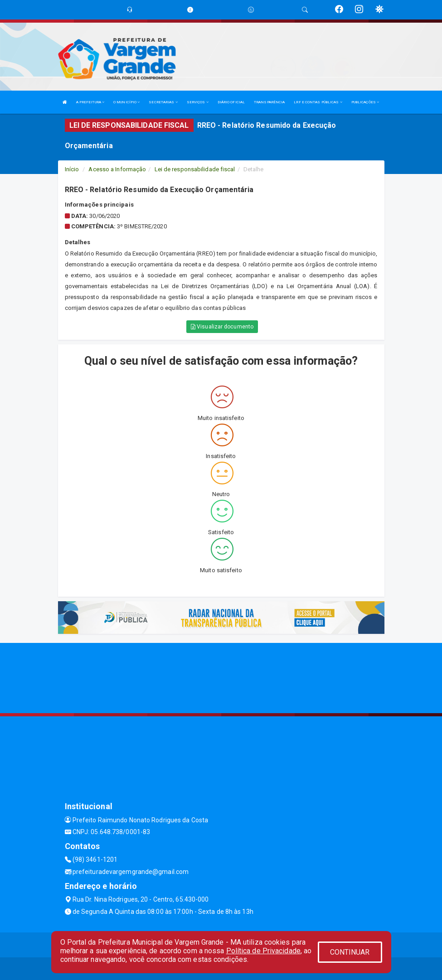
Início (72, 169)
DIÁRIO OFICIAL (231, 102)
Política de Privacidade (263, 951)
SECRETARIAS (163, 102)
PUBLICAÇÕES (365, 102)
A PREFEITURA (90, 102)
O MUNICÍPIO (126, 102)
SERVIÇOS (198, 102)
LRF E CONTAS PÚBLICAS (318, 102)
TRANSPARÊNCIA (269, 102)
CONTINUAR (350, 952)
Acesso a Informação (117, 169)
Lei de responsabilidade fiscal (195, 169)
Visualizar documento (222, 327)
